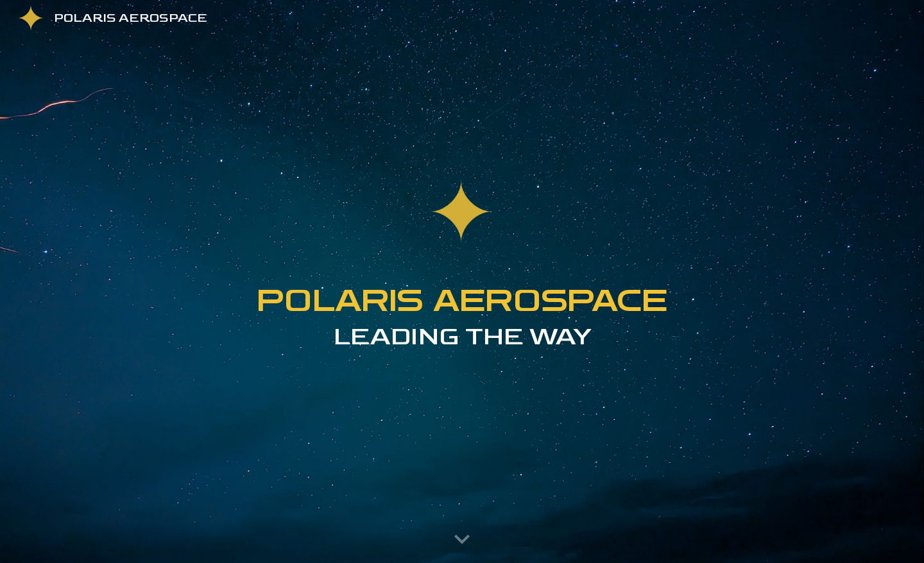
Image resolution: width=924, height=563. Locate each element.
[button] (462, 540)
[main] (462, 339)
